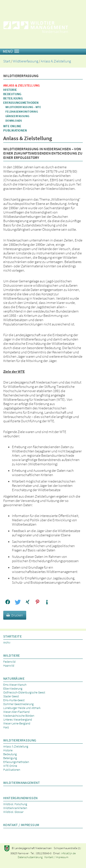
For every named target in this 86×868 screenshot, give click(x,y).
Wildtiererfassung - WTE (23, 107)
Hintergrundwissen (20, 798)
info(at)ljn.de (68, 853)
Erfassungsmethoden (21, 103)
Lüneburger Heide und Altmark (22, 708)
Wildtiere (12, 655)
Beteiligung (13, 98)
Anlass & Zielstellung (56, 61)
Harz (6, 727)
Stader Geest (11, 696)
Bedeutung (12, 94)
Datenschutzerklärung (30, 857)
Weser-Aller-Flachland (16, 712)
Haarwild (9, 665)
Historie (10, 90)
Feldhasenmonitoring (22, 112)
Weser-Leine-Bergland (17, 723)
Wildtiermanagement (22, 783)
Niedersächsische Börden (19, 716)
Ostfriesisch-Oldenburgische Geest (24, 692)
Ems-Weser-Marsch (15, 685)
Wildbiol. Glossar (13, 812)
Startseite (12, 636)
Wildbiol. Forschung (15, 804)
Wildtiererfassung (25, 61)
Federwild (9, 662)
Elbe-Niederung (13, 689)
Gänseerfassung (17, 116)
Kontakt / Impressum (21, 825)
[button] (8, 602)
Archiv (7, 642)
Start (7, 61)
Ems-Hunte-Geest (14, 700)
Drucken (15, 615)
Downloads (14, 121)
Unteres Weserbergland (18, 719)
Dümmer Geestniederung (18, 704)
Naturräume (14, 678)
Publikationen (15, 130)
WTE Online (12, 126)
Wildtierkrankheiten (15, 808)
